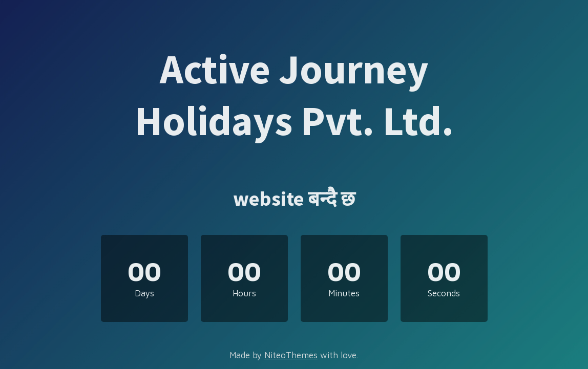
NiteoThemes (291, 355)
